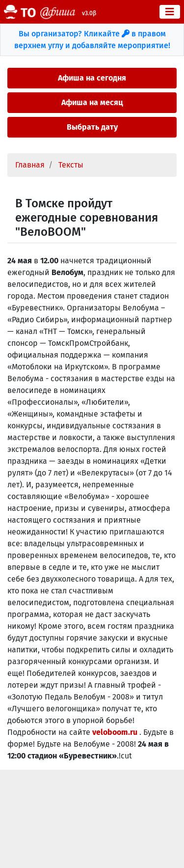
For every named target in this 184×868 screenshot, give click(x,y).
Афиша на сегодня (92, 78)
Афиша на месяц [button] (92, 102)
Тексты (71, 165)
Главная (30, 165)
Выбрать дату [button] (92, 127)
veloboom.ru (116, 732)
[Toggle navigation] (170, 12)
